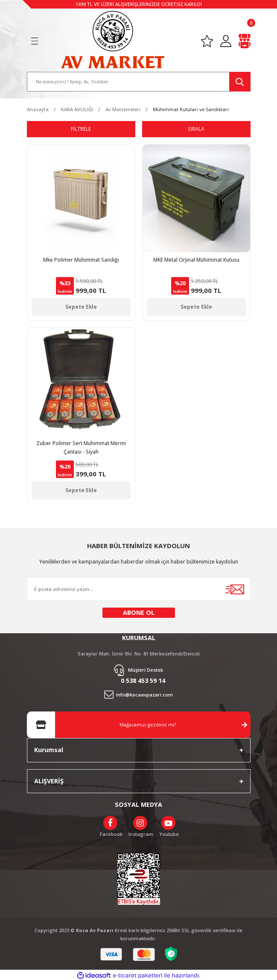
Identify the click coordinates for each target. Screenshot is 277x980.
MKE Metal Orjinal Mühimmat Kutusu (196, 258)
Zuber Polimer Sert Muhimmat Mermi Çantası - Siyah (81, 446)
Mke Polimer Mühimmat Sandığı (81, 258)
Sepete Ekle (81, 305)
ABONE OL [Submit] (139, 611)
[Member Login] (226, 40)
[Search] (139, 80)
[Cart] (245, 40)
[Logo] (113, 38)
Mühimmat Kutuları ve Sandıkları (191, 108)
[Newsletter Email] (139, 587)
